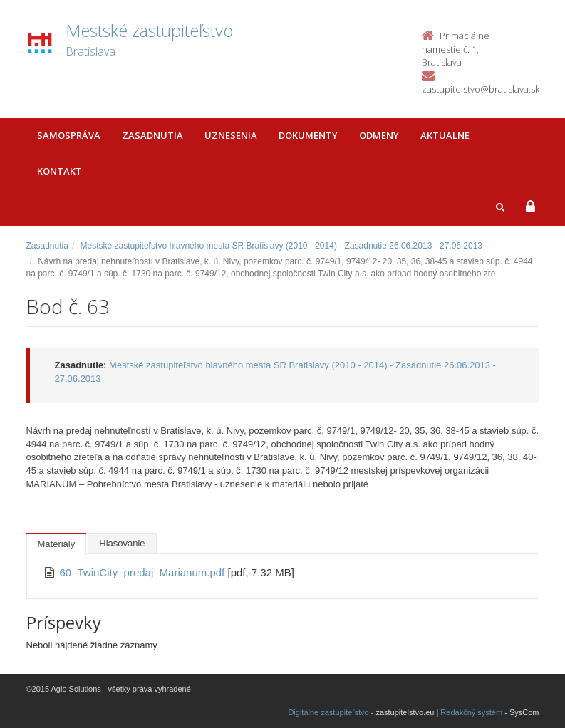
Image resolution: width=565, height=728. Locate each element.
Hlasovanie (122, 543)
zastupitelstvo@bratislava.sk (481, 89)
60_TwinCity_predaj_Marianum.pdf (144, 572)
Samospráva (69, 135)
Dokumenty (308, 135)
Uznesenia (231, 135)
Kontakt (59, 171)
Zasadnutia (152, 135)
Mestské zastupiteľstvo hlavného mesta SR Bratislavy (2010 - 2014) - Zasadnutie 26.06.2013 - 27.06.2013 (282, 246)
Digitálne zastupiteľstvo (328, 712)
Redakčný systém (471, 712)
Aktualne (445, 135)
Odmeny (379, 135)
